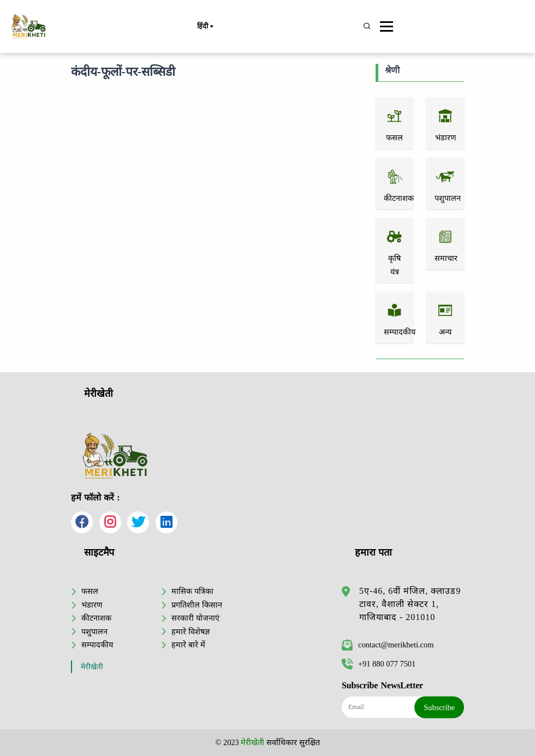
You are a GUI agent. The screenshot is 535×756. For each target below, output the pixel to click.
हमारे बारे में (188, 645)
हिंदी (205, 27)
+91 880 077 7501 (379, 664)
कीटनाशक (96, 618)
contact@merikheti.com (388, 645)
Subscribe (439, 707)
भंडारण (92, 605)
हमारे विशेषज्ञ (191, 632)
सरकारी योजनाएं (195, 618)
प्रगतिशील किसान (197, 605)
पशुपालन (94, 632)
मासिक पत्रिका (192, 591)
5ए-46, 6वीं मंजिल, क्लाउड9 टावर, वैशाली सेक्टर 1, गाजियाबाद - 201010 (410, 604)
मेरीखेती (92, 667)
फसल (90, 591)
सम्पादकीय (97, 645)
